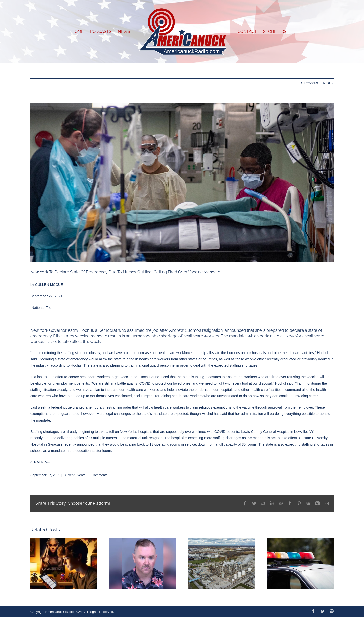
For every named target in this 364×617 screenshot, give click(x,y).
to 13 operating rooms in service (171, 444)
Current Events (74, 475)
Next (326, 83)
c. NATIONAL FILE (45, 462)
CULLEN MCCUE (49, 285)
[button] (285, 32)
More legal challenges (114, 414)
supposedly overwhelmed (186, 432)
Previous (311, 83)
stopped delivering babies (64, 438)
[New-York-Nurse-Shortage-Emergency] (182, 182)
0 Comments (98, 475)
